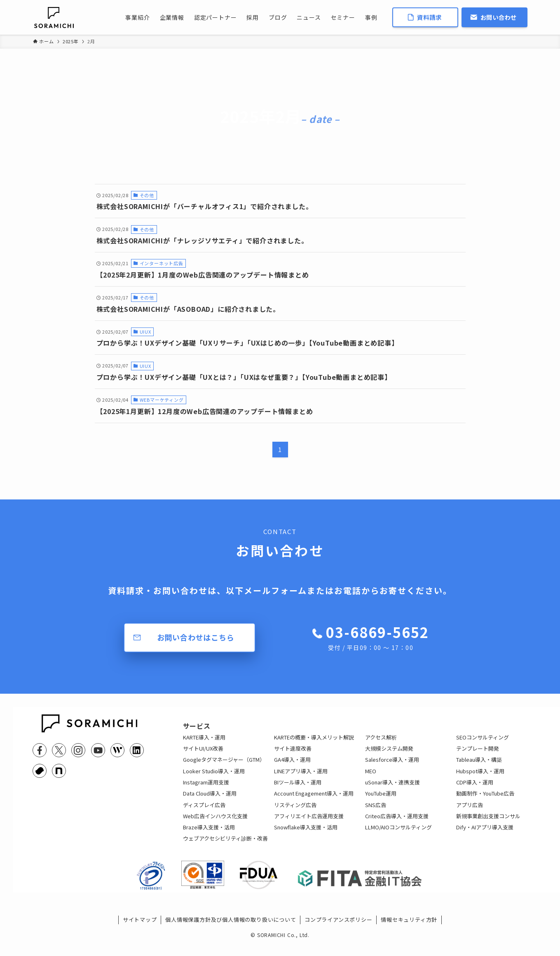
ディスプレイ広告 (204, 811)
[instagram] (78, 750)
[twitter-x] (59, 750)
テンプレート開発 (478, 755)
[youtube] (98, 750)
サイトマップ (140, 933)
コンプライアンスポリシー (339, 933)
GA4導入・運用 (292, 766)
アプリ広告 (470, 811)
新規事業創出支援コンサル (488, 823)
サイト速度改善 (293, 755)
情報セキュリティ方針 (409, 933)
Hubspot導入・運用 (480, 778)
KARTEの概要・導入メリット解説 (314, 744)
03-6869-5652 (377, 637)
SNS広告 (376, 811)
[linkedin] (137, 750)
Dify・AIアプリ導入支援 (485, 834)
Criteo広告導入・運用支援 (397, 823)
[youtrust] (40, 771)
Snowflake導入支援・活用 (306, 834)
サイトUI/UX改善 (203, 755)
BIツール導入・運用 (298, 789)
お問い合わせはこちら (196, 637)
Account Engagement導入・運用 (314, 800)
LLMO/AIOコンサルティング (398, 834)
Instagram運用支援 (206, 789)
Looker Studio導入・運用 (214, 778)
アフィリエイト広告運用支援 (309, 823)
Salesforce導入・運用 (392, 766)
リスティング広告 (295, 811)
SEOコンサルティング (483, 744)
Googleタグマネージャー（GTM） (224, 766)
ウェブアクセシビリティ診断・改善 (225, 845)
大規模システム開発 (389, 755)
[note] (59, 771)
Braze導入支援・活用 (209, 834)
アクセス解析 (381, 744)
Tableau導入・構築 (479, 766)
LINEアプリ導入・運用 (301, 778)
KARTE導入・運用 (204, 744)
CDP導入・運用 (475, 789)
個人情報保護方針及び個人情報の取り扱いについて (231, 933)
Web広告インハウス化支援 (215, 823)
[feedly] (117, 750)
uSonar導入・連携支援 (392, 789)
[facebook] (40, 750)
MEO (371, 778)
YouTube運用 (381, 800)
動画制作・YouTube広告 (485, 800)
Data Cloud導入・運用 (210, 800)
